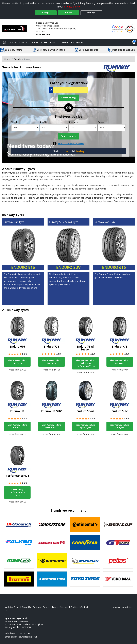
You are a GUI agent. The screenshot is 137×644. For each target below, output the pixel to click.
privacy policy (72, 7)
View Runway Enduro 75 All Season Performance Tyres (86, 363)
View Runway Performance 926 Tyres (17, 492)
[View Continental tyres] (85, 525)
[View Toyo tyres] (85, 579)
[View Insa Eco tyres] (19, 561)
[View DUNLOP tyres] (118, 525)
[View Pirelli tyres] (19, 579)
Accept (46, 13)
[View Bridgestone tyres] (52, 525)
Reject (69, 13)
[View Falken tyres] (19, 543)
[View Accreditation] (130, 28)
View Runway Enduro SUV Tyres (120, 426)
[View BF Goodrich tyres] (19, 525)
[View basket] (134, 43)
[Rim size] (83, 128)
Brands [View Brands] (17, 59)
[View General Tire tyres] (52, 543)
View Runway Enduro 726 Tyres (51, 362)
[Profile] (54, 128)
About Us (55, 42)
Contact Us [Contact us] (68, 42)
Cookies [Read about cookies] (74, 607)
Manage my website (122, 607)
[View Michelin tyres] (85, 561)
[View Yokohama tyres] (118, 579)
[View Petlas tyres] (118, 561)
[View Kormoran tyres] (52, 561)
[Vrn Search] (68, 90)
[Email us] (24, 637)
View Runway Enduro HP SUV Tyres (51, 426)
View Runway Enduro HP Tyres (17, 426)
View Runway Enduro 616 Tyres (17, 362)
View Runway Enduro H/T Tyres (120, 362)
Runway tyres (8, 173)
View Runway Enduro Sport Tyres (86, 426)
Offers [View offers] (80, 42)
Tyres (13, 42)
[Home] (4, 43)
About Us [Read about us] (26, 607)
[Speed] (112, 128)
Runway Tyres (24, 169)
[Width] (25, 128)
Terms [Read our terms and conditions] (55, 607)
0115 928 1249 (43, 34)
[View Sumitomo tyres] (52, 579)
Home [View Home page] (7, 59)
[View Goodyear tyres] (85, 543)
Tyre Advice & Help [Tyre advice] (38, 42)
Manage (91, 13)
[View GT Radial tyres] (118, 543)
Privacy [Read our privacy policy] (46, 607)
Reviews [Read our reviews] (37, 607)
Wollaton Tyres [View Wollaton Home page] (12, 607)
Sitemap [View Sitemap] (64, 607)
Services (22, 42)
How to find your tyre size (71, 143)
